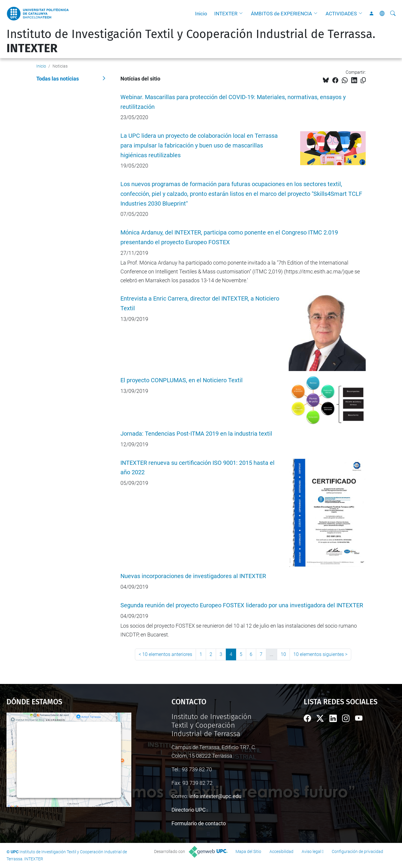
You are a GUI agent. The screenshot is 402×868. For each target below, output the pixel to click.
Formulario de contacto (199, 823)
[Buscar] (393, 14)
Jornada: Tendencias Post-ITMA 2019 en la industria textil (196, 434)
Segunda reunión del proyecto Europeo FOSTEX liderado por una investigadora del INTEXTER (242, 605)
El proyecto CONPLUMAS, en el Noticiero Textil (182, 380)
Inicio (201, 14)
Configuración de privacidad (357, 851)
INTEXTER (226, 14)
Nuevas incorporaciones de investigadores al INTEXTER (193, 576)
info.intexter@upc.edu (215, 796)
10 (283, 654)
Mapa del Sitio (248, 851)
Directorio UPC (189, 810)
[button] (242, 14)
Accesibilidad (281, 851)
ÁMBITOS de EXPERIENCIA (281, 14)
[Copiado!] (363, 80)
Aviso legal (311, 851)
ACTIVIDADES (341, 14)
